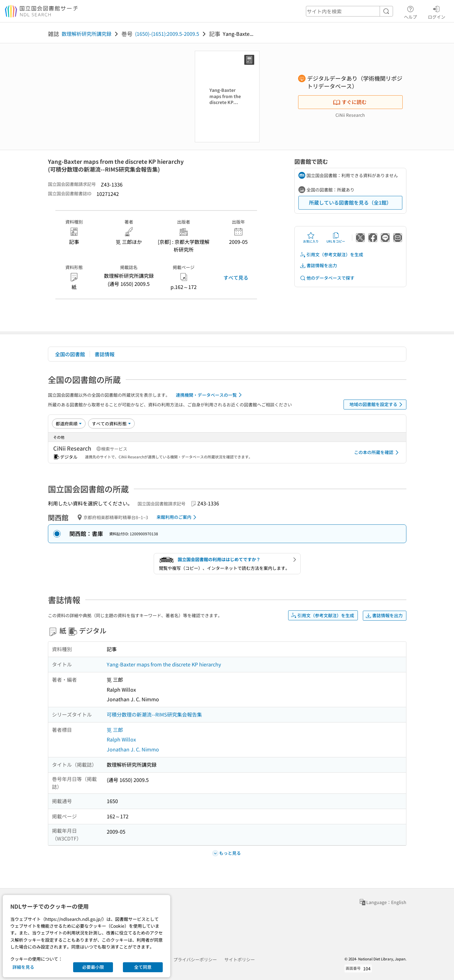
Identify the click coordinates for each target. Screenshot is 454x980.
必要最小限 (93, 967)
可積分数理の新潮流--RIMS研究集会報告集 (154, 714)
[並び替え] (69, 424)
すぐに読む (350, 102)
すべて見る (236, 277)
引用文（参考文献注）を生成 (331, 255)
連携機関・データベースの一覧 (210, 395)
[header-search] (349, 11)
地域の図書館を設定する (377, 405)
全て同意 (143, 967)
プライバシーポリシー (195, 959)
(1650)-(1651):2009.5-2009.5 (167, 34)
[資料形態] (111, 424)
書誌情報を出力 (318, 265)
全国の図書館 (70, 354)
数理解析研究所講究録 (87, 34)
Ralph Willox (121, 739)
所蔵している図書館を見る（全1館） (350, 202)
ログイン (437, 12)
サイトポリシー (240, 959)
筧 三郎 (115, 730)
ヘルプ (410, 12)
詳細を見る (23, 967)
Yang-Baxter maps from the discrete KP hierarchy (164, 664)
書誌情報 (105, 354)
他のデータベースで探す (327, 278)
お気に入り (311, 238)
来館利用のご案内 (178, 517)
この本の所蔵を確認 (377, 452)
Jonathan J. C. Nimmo (133, 749)
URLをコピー (336, 238)
